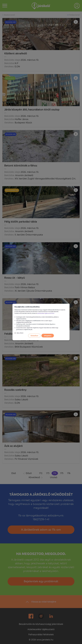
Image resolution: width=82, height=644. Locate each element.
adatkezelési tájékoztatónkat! (46, 313)
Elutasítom (34, 336)
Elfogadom (48, 336)
